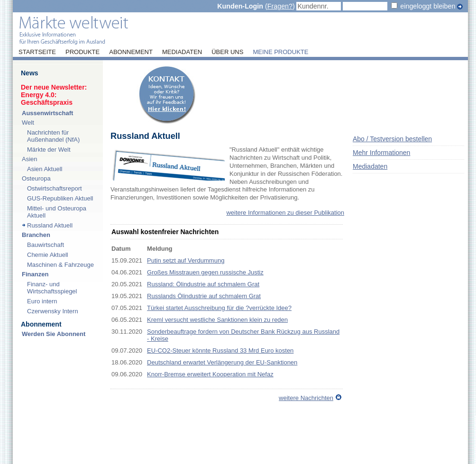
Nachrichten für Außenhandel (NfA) (53, 136)
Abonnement (131, 52)
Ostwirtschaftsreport (55, 188)
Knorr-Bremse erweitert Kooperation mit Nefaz (210, 374)
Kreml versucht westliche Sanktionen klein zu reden (217, 320)
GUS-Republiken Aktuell (60, 198)
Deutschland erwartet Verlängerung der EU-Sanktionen (222, 362)
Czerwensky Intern (53, 311)
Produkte (82, 52)
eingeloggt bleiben (428, 6)
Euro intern (42, 301)
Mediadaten (182, 52)
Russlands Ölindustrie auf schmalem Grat (204, 296)
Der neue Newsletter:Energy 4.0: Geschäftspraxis (54, 95)
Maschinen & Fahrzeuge (60, 265)
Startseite (37, 52)
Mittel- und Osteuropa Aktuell (57, 212)
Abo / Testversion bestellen (392, 139)
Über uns (227, 52)
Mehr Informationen (381, 153)
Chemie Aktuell (48, 255)
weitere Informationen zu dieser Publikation (285, 213)
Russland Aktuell (50, 225)
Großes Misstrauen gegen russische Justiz (205, 272)
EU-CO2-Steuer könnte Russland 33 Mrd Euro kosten (220, 350)
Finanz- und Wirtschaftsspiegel (52, 288)
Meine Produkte (280, 52)
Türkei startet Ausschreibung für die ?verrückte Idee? (219, 308)
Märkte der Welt (49, 150)
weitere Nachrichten (306, 398)
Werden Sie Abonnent (54, 334)
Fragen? (280, 6)
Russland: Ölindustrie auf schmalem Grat (203, 284)
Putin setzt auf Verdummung (186, 260)
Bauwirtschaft (46, 245)
